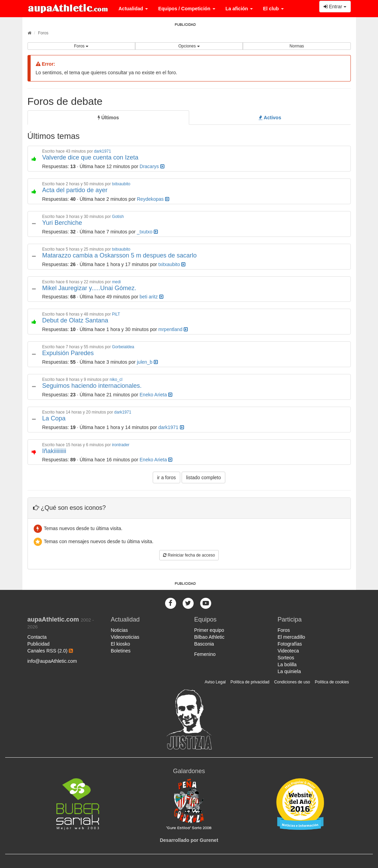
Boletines (121, 651)
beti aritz (152, 297)
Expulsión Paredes (68, 353)
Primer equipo (209, 630)
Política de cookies (332, 682)
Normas (297, 46)
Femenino (205, 654)
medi (116, 282)
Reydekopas (153, 199)
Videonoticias (125, 637)
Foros (43, 33)
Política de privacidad (250, 682)
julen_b (147, 362)
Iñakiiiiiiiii (54, 451)
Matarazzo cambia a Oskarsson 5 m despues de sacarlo (120, 255)
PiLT (116, 314)
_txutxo (147, 232)
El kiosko (120, 644)
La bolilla (287, 664)
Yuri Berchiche (62, 223)
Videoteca (288, 651)
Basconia (204, 644)
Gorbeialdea (123, 347)
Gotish (118, 217)
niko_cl (116, 380)
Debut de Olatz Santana (75, 320)
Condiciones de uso (292, 682)
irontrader (121, 445)
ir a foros (166, 477)
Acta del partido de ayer (75, 190)
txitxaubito (121, 184)
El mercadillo (291, 637)
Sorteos (286, 658)
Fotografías (290, 644)
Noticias (119, 630)
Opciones (189, 46)
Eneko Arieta (156, 395)
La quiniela (289, 671)
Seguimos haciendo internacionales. (92, 386)
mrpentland (173, 329)
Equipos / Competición (187, 9)
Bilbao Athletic (209, 637)
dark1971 (102, 151)
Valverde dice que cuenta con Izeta (90, 157)
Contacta (37, 637)
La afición (239, 9)
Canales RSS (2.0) (50, 651)
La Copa (54, 418)
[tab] (108, 118)
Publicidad (39, 644)
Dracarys (152, 166)
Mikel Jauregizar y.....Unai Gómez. (89, 288)
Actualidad (133, 9)
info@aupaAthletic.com (52, 661)
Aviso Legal (215, 682)
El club (273, 9)
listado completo (203, 477)
